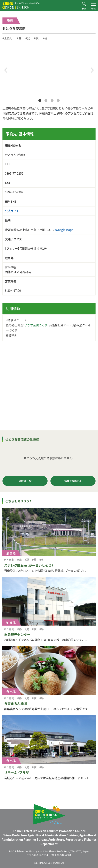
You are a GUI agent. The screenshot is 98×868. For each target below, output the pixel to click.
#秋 (36, 38)
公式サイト (12, 211)
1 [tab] (40, 101)
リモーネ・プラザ (17, 772)
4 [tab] (58, 101)
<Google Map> (64, 230)
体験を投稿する (73, 481)
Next (92, 70)
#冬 (45, 38)
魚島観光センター (17, 634)
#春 (19, 38)
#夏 (28, 38)
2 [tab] (46, 101)
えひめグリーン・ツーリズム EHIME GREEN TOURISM (21, 5)
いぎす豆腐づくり (36, 325)
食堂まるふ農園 (16, 703)
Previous (6, 70)
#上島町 (8, 38)
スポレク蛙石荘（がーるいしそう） (29, 565)
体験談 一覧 (25, 481)
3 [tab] (52, 101)
